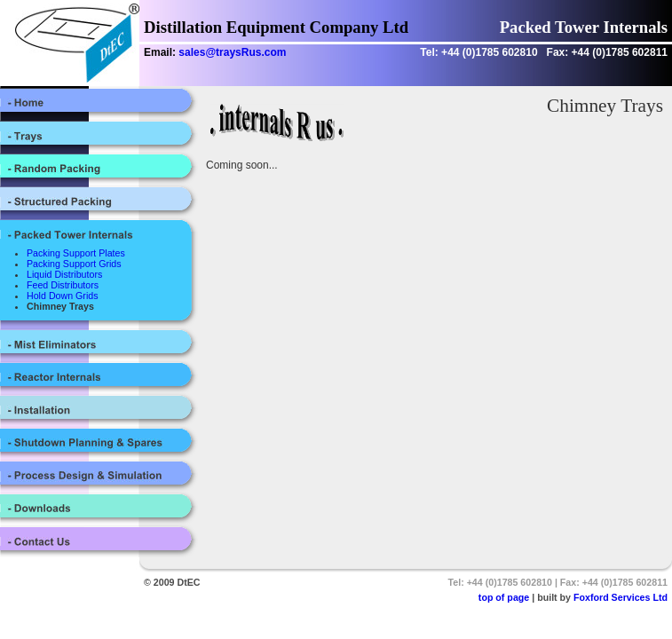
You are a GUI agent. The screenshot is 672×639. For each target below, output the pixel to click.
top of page (504, 597)
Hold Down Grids (63, 296)
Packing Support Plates (76, 253)
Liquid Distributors (64, 274)
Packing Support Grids (74, 264)
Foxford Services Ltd (621, 597)
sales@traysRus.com (232, 52)
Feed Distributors (63, 285)
